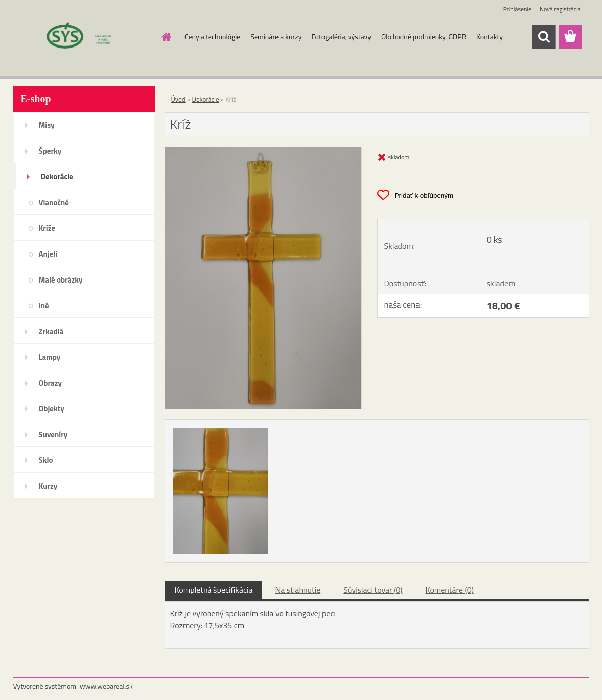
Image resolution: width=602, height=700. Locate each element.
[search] (544, 37)
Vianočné (54, 202)
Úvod (178, 99)
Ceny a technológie (212, 37)
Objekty (52, 409)
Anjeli (48, 254)
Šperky (50, 151)
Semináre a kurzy (276, 37)
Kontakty (490, 37)
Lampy (50, 357)
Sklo (46, 460)
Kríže (47, 228)
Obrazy (51, 383)
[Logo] (83, 37)
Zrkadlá (51, 331)
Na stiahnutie (298, 590)
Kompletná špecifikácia (214, 590)
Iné (44, 306)
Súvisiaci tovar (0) (373, 590)
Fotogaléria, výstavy (341, 37)
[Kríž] (264, 151)
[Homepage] (165, 37)
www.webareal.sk (106, 686)
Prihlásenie (517, 9)
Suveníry (53, 434)
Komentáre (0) (450, 590)
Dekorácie (57, 177)
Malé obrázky (61, 280)
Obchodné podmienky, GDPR (424, 37)
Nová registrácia (560, 9)
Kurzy (48, 486)
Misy (47, 125)
